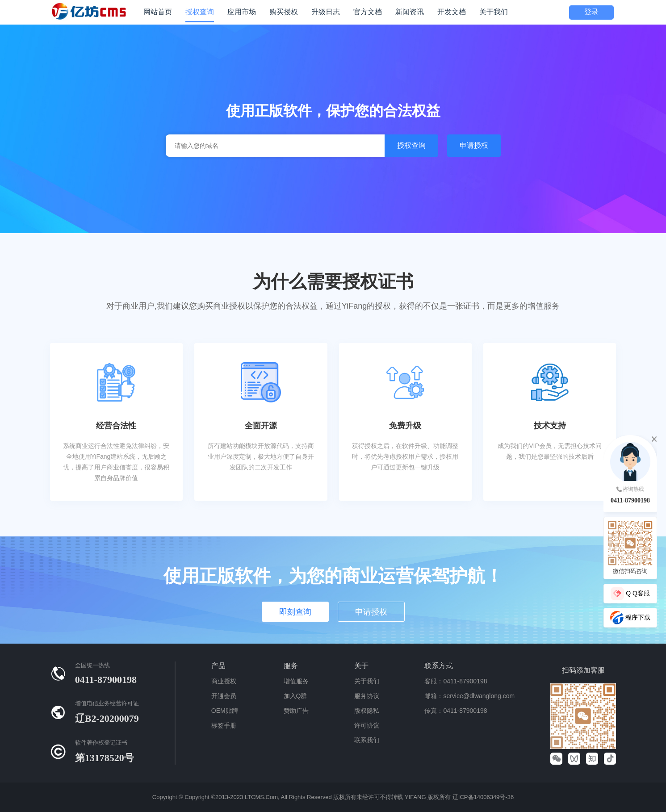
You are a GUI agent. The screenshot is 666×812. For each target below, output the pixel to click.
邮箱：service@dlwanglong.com (469, 696)
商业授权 (224, 681)
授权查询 (411, 145)
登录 (591, 12)
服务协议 (367, 696)
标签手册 (224, 725)
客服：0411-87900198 (456, 681)
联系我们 (367, 740)
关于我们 (367, 681)
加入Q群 (295, 696)
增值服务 (296, 681)
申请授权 (474, 145)
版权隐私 (367, 711)
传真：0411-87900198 (456, 711)
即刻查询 (295, 612)
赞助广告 (296, 711)
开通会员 (224, 696)
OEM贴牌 (225, 711)
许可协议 (367, 725)
